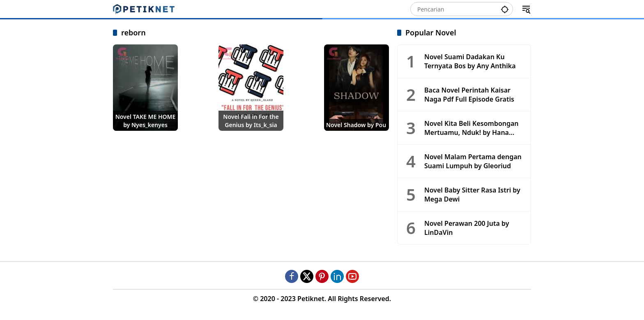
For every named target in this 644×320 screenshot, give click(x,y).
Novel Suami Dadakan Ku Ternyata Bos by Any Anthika (470, 61)
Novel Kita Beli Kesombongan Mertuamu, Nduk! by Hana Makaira (471, 128)
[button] (505, 9)
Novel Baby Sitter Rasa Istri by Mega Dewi (472, 195)
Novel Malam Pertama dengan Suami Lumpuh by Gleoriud (473, 161)
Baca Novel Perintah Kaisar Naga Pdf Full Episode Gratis (469, 95)
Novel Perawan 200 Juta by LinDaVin (467, 228)
